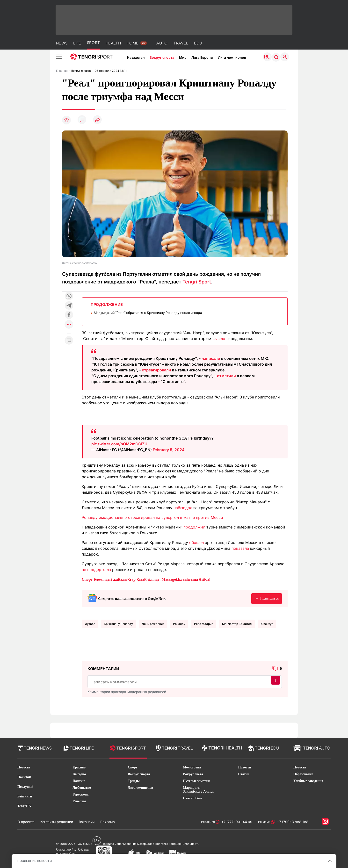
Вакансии (87, 822)
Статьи (244, 774)
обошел (196, 542)
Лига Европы (202, 57)
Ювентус (267, 624)
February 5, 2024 (169, 450)
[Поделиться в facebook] (69, 315)
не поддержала (96, 570)
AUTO (162, 43)
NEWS (62, 43)
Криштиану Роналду (118, 624)
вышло (219, 339)
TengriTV (25, 806)
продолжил (194, 527)
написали (211, 358)
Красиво (79, 767)
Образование (303, 774)
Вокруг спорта (162, 57)
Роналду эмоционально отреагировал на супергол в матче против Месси (152, 517)
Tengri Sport (197, 282)
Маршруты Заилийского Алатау (199, 790)
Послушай (25, 787)
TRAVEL (181, 43)
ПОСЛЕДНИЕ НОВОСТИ (35, 861)
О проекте (26, 822)
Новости (24, 767)
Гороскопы (81, 794)
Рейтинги (25, 796)
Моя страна (192, 767)
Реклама (108, 822)
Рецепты (79, 801)
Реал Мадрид (204, 624)
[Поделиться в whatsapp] (69, 296)
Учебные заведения (308, 781)
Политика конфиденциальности (177, 844)
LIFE (77, 43)
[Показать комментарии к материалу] (69, 341)
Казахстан (136, 57)
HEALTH (113, 43)
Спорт (133, 767)
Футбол (90, 624)
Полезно (79, 781)
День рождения (153, 624)
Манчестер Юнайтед (237, 624)
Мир (183, 57)
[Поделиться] (97, 120)
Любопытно (82, 788)
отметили (226, 376)
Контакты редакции (57, 822)
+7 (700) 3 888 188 (292, 822)
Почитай (24, 777)
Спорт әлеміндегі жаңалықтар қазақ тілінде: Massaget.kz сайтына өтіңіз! (146, 579)
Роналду (179, 624)
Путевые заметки (196, 781)
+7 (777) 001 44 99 (236, 822)
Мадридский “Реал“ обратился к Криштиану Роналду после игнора (148, 313)
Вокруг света (193, 774)
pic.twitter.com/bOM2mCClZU (119, 444)
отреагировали (156, 370)
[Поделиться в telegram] (69, 306)
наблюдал (183, 508)
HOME (133, 43)
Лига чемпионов (232, 57)
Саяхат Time (192, 798)
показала (240, 548)
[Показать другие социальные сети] (69, 325)
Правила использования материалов (128, 844)
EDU (198, 43)
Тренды (134, 781)
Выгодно (79, 774)
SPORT (94, 43)
